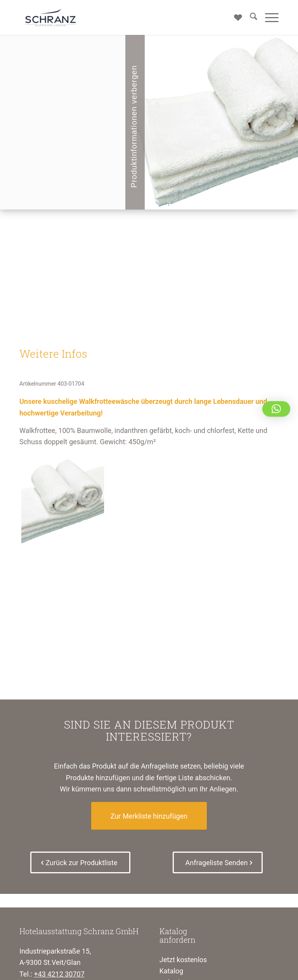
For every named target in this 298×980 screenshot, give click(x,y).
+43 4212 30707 (59, 974)
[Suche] (250, 17)
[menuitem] (250, 17)
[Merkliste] (234, 17)
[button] (276, 409)
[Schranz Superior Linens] (50, 17)
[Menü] (268, 17)
